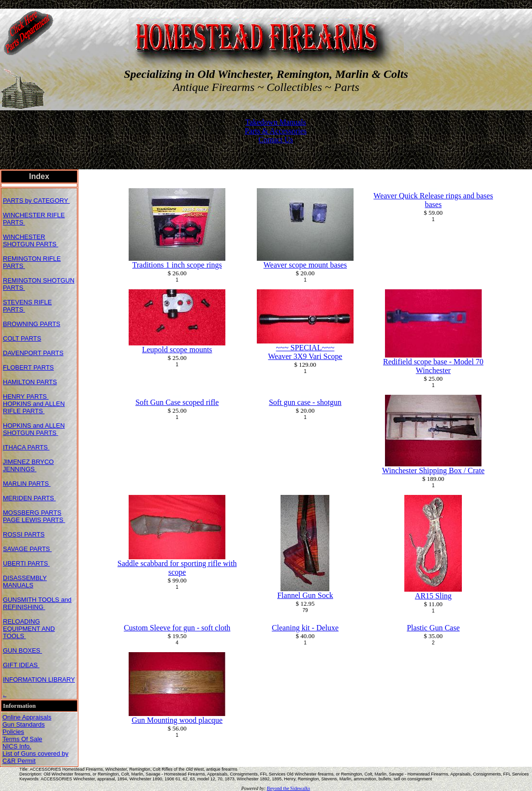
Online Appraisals (27, 717)
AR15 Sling (433, 596)
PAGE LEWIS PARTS (34, 520)
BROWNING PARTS (32, 324)
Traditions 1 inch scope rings (177, 265)
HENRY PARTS (26, 396)
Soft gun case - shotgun (305, 402)
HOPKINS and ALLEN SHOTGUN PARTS (34, 429)
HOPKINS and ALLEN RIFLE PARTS (34, 407)
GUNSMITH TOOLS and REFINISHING (37, 603)
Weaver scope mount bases (305, 265)
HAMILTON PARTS (30, 382)
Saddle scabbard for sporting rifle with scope (177, 568)
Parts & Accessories (276, 131)
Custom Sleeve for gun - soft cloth (177, 628)
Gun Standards (23, 724)
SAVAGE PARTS (27, 549)
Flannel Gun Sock (305, 595)
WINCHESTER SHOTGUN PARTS (30, 240)
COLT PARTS (22, 338)
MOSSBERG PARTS (32, 513)
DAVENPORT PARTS (33, 353)
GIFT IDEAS (21, 665)
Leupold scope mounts (177, 350)
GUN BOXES (22, 650)
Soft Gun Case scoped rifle (177, 402)
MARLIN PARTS (27, 484)
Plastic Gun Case (433, 628)
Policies (13, 732)
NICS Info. (17, 746)
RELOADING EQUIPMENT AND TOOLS (29, 629)
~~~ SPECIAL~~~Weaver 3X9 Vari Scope (305, 352)
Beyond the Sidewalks (288, 788)
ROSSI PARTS (24, 534)
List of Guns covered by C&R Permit (36, 757)
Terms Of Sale (22, 739)
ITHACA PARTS (26, 447)
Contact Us (276, 140)
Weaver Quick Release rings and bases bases (433, 200)
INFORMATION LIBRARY (39, 679)
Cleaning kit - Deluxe (305, 628)
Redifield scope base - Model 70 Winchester (433, 366)
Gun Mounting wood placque (177, 720)
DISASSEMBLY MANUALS (25, 582)
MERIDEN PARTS (29, 498)
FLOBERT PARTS (28, 367)
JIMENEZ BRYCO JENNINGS (28, 465)
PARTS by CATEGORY (36, 201)
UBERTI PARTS (26, 563)
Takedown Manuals (276, 122)
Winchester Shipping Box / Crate (433, 470)
